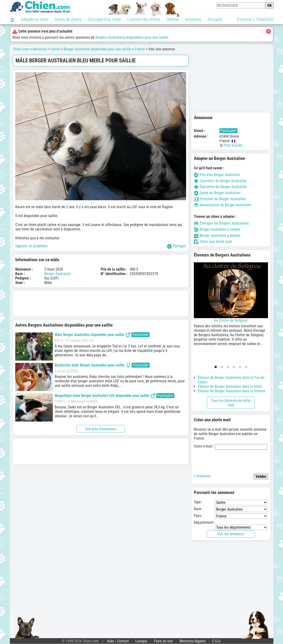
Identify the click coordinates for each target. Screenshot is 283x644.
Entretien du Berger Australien (220, 199)
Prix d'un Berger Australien (217, 175)
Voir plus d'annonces (101, 429)
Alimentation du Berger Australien (223, 205)
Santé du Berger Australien (217, 193)
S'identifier (265, 19)
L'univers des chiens (144, 19)
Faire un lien (163, 641)
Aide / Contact (118, 641)
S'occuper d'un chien (104, 19)
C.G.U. (217, 641)
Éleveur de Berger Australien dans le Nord (230, 386)
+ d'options (202, 476)
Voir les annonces (231, 534)
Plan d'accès (233, 145)
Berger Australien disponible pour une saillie (97, 49)
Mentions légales (193, 641)
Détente (173, 19)
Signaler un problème (31, 246)
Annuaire (215, 19)
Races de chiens (68, 19)
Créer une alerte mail (213, 242)
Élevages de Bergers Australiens (221, 223)
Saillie (55, 49)
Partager (177, 246)
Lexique (141, 641)
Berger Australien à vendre (217, 229)
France (140, 49)
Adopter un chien (35, 19)
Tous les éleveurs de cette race (231, 403)
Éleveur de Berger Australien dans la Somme (232, 391)
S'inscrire (244, 19)
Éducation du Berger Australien (220, 187)
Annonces (193, 19)
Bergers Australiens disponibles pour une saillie (132, 37)
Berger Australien (58, 274)
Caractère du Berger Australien (220, 181)
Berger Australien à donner (217, 235)
